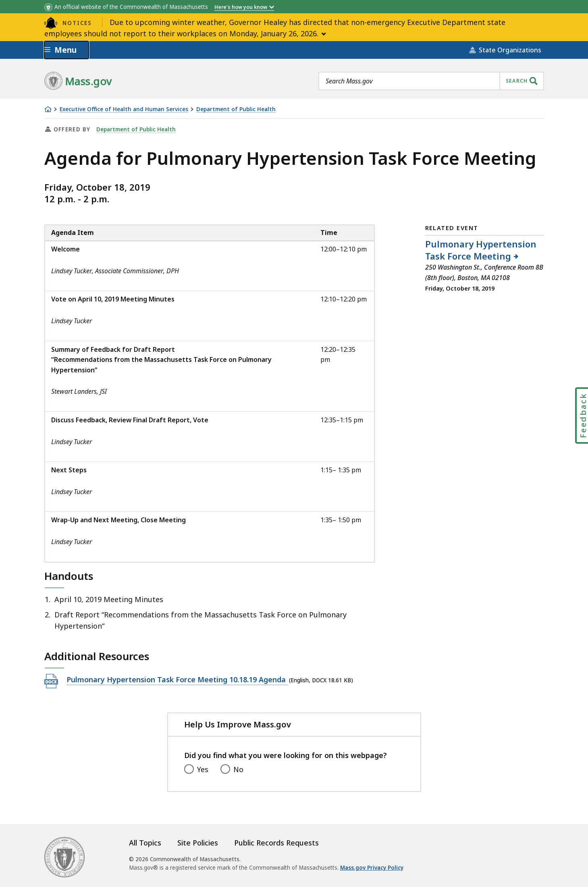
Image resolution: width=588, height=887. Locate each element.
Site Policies (198, 843)
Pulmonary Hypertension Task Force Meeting (481, 250)
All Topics (145, 843)
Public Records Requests (276, 843)
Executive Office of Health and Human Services (124, 109)
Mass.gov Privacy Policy (372, 868)
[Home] (48, 109)
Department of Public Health (236, 109)
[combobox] (431, 81)
